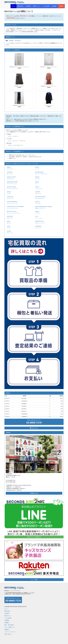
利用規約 (7, 629)
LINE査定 (28, 6)
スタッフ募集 (34, 580)
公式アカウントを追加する (34, 537)
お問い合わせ (34, 428)
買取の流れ (21, 6)
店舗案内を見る (34, 493)
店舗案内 (61, 6)
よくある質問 (46, 6)
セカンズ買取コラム (10, 627)
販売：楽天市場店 (9, 625)
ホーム (13, 6)
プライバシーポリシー (10, 632)
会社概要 (54, 6)
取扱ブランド (37, 6)
